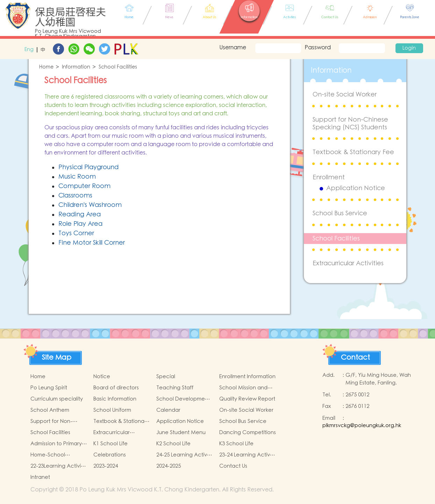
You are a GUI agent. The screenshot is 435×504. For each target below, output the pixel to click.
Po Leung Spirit (49, 388)
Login (409, 48)
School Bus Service (340, 213)
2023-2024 (106, 466)
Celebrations (110, 455)
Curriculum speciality (57, 399)
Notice (102, 377)
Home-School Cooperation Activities (59, 455)
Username (232, 48)
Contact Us (233, 466)
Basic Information (115, 399)
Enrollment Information (247, 377)
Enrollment (329, 177)
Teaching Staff (175, 388)
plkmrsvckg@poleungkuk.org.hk (362, 426)
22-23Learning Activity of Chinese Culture (58, 466)
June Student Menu (181, 433)
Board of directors (116, 388)
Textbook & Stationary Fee (353, 152)
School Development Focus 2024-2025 (183, 399)
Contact (355, 358)
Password (318, 48)
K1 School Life (110, 444)
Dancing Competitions (248, 433)
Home (46, 67)
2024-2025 (169, 466)
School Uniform (112, 410)
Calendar (168, 410)
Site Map (57, 358)
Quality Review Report (247, 399)
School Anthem (50, 410)
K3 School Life (236, 444)
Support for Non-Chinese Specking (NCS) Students (350, 124)
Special (166, 377)
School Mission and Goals (243, 388)
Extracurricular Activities (348, 263)
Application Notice (356, 188)
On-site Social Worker (345, 95)
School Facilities (118, 67)
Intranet (40, 477)
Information (76, 67)
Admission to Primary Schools (56, 444)
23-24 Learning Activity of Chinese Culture (247, 455)
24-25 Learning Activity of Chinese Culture (184, 455)
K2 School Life (173, 444)
